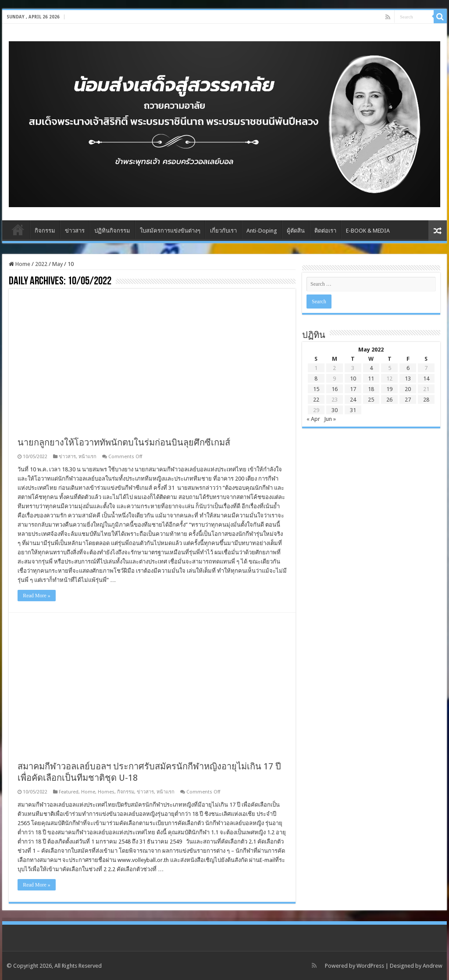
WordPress (370, 966)
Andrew (433, 966)
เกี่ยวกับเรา (223, 231)
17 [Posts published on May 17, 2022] (353, 389)
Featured (69, 792)
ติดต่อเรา (325, 231)
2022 (41, 264)
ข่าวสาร (75, 231)
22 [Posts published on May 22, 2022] (316, 400)
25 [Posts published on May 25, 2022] (371, 400)
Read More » (37, 596)
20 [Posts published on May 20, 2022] (408, 389)
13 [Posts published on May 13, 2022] (408, 379)
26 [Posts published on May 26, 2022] (389, 400)
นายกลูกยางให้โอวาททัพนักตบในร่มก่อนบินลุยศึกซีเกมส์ (124, 442)
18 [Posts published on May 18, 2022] (371, 389)
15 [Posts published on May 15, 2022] (316, 389)
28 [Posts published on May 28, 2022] (426, 400)
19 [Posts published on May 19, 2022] (389, 389)
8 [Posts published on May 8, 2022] (316, 379)
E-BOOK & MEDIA (368, 231)
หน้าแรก (87, 457)
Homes (106, 792)
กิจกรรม (45, 231)
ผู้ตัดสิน (296, 231)
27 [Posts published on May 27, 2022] (408, 400)
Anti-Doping (262, 231)
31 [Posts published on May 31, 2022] (353, 410)
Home (18, 230)
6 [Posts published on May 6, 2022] (408, 368)
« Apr (313, 419)
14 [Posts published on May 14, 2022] (426, 379)
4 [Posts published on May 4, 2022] (371, 368)
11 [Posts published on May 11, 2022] (371, 379)
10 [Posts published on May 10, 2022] (353, 379)
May (57, 264)
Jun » (330, 419)
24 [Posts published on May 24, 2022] (353, 400)
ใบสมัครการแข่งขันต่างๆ (170, 231)
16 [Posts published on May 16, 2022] (335, 389)
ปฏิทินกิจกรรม (112, 231)
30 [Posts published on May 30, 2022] (335, 410)
